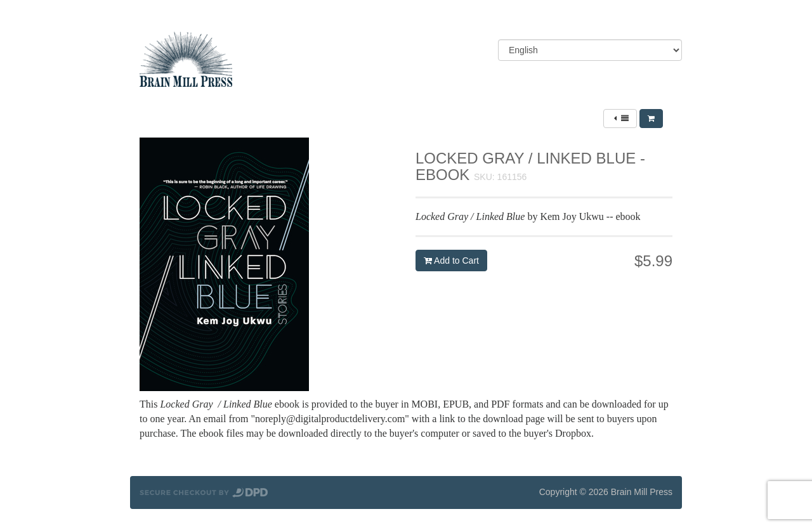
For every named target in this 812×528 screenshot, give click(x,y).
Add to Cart (451, 261)
